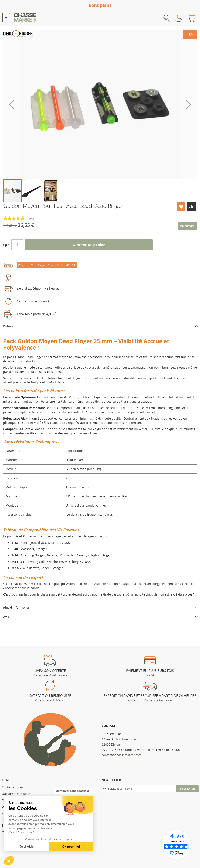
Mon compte (179, 18)
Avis (6, 617)
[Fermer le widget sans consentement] (73, 791)
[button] (9, 861)
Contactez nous (13, 787)
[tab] (100, 326)
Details (8, 326)
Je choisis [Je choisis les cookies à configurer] (27, 847)
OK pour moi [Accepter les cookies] (71, 847)
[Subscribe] (187, 789)
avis (30, 219)
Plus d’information (17, 607)
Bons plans (100, 5)
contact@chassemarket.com (122, 755)
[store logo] (25, 18)
